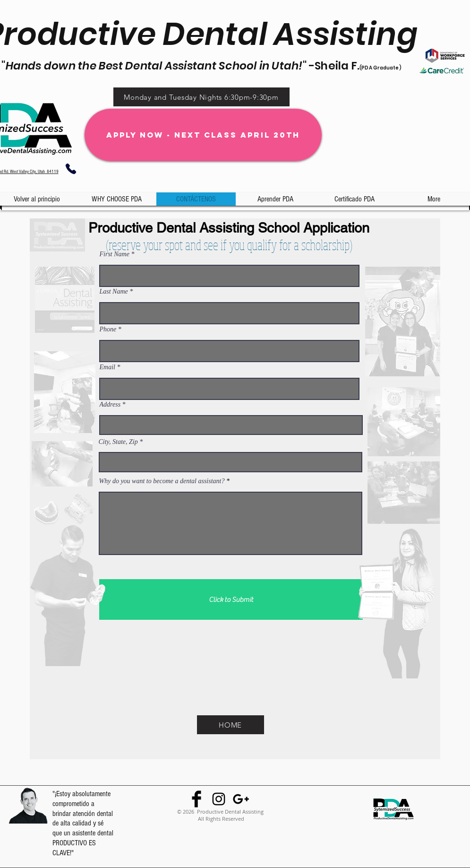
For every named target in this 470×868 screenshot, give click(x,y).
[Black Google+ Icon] (241, 799)
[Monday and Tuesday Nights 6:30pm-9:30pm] (201, 97)
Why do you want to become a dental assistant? (163, 481)
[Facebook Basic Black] (197, 799)
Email (107, 367)
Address (110, 405)
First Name (115, 254)
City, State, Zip (118, 442)
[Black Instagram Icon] (219, 799)
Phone (108, 330)
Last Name (114, 292)
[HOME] (231, 725)
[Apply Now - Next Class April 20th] (203, 135)
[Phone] (71, 169)
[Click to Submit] (231, 599)
